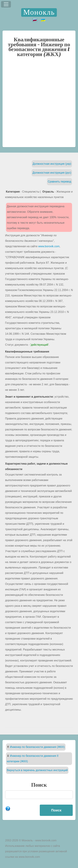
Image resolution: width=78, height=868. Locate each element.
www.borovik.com (49, 246)
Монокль (39, 12)
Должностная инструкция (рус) (52, 173)
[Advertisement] (39, 104)
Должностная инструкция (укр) (52, 164)
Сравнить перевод (59, 182)
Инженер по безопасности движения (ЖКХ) (37, 747)
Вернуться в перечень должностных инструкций (37, 770)
